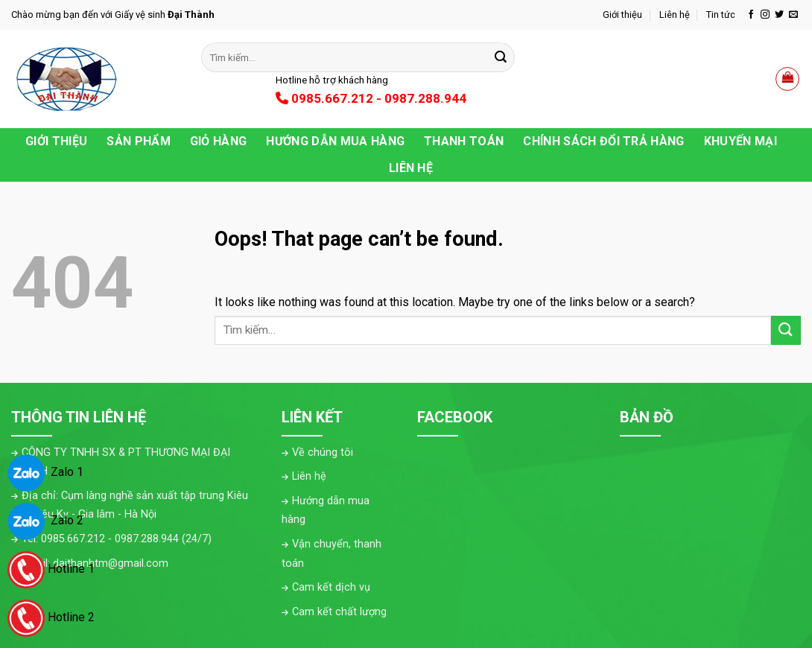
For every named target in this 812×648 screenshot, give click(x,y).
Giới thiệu (622, 15)
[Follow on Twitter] (779, 15)
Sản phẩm (139, 141)
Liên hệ (675, 15)
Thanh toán (464, 141)
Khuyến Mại (740, 141)
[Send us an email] (793, 15)
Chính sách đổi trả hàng (603, 141)
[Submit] (501, 57)
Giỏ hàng (219, 141)
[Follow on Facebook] (751, 15)
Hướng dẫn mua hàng (335, 141)
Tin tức (721, 15)
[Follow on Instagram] (765, 15)
